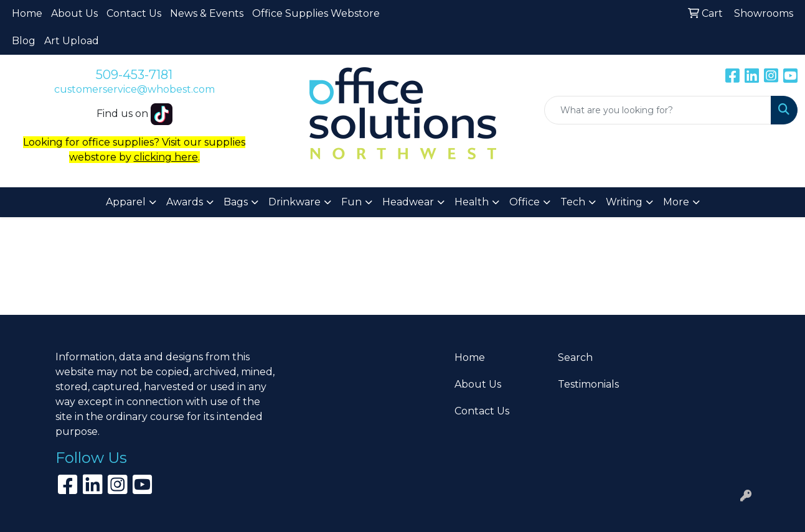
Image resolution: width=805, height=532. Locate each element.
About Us (74, 13)
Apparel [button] (126, 202)
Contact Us (134, 13)
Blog (24, 41)
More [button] (676, 202)
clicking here (166, 157)
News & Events (207, 13)
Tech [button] (573, 202)
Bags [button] (236, 202)
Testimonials (588, 384)
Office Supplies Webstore (316, 13)
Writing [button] (624, 202)
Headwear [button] (408, 202)
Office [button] (525, 202)
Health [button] (472, 202)
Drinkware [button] (294, 202)
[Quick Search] (658, 110)
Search (575, 357)
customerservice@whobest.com (134, 89)
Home (27, 13)
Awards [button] (185, 202)
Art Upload (72, 41)
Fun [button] (351, 202)
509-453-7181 (134, 75)
